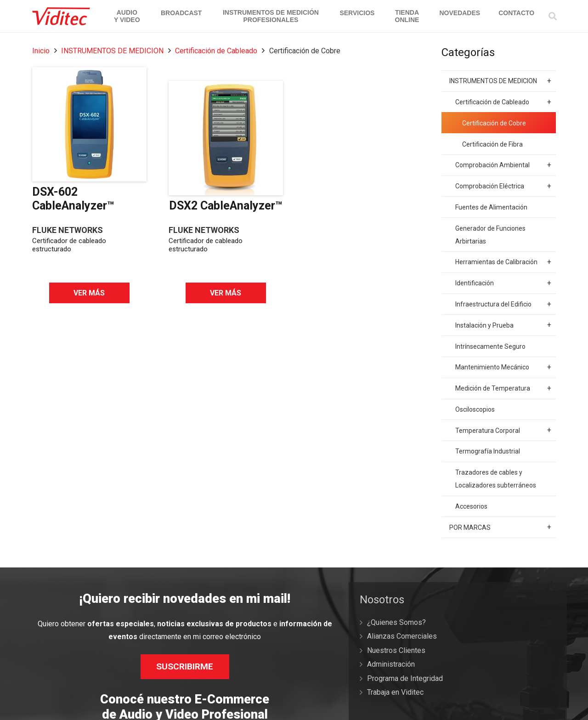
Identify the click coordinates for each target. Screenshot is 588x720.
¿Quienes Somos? (396, 622)
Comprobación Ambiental (503, 165)
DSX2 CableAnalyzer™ (226, 206)
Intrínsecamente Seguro (490, 346)
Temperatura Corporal (503, 430)
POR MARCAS (500, 527)
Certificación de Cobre (494, 123)
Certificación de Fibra (492, 144)
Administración (391, 664)
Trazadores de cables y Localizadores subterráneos (496, 479)
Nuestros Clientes (396, 650)
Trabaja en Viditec (395, 692)
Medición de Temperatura (503, 388)
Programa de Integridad (405, 678)
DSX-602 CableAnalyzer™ (73, 199)
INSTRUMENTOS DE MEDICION (112, 51)
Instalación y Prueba (503, 325)
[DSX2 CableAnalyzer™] (226, 138)
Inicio (41, 51)
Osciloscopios (475, 409)
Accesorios (471, 506)
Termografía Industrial (488, 451)
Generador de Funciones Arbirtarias (490, 235)
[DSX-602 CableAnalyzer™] (89, 124)
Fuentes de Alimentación (491, 207)
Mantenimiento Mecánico (503, 367)
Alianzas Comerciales (402, 636)
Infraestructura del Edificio (503, 304)
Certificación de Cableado (216, 51)
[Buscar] (553, 16)
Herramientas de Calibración (503, 262)
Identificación (503, 283)
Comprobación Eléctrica (503, 186)
